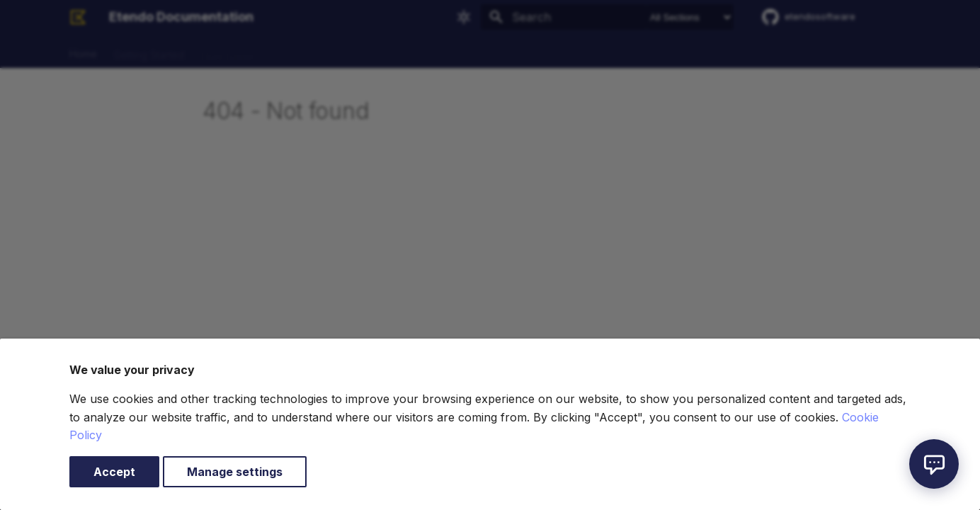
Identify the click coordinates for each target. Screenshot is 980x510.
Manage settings (235, 472)
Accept (114, 472)
